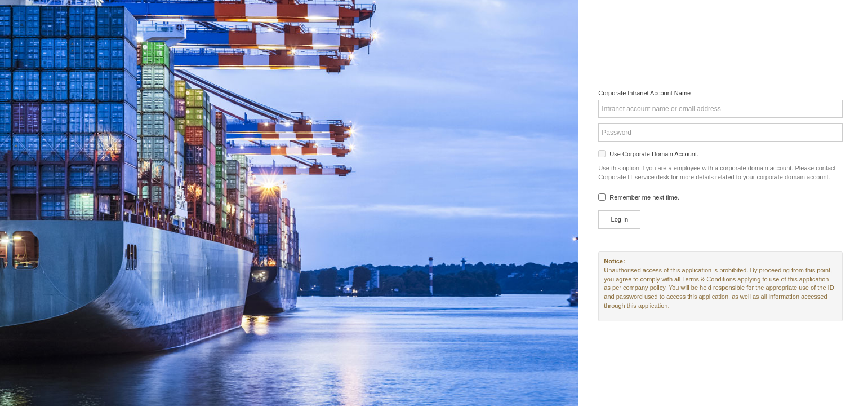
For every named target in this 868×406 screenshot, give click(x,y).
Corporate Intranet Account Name (644, 93)
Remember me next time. (644, 197)
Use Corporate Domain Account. (654, 154)
